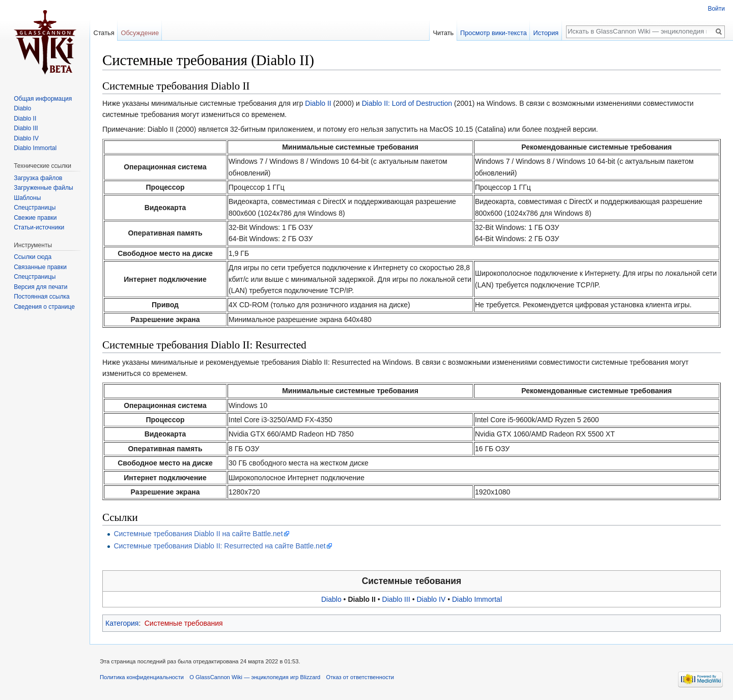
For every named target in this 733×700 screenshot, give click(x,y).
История (546, 33)
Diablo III (396, 599)
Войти (716, 9)
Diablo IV (431, 599)
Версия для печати (40, 287)
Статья (104, 33)
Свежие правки (35, 218)
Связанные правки (40, 267)
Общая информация (43, 99)
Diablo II (318, 103)
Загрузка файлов (38, 178)
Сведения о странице (44, 307)
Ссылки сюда (33, 257)
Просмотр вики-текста (494, 33)
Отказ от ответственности (360, 677)
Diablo (331, 599)
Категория (122, 623)
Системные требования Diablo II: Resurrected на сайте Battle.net (219, 546)
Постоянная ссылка (41, 297)
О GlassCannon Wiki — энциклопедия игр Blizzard (255, 677)
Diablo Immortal (477, 599)
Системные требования (184, 623)
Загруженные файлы (43, 188)
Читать (443, 33)
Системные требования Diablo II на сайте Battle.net (198, 534)
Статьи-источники (39, 227)
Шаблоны (27, 198)
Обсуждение (140, 33)
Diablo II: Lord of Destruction (407, 103)
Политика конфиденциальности (142, 677)
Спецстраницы (35, 208)
